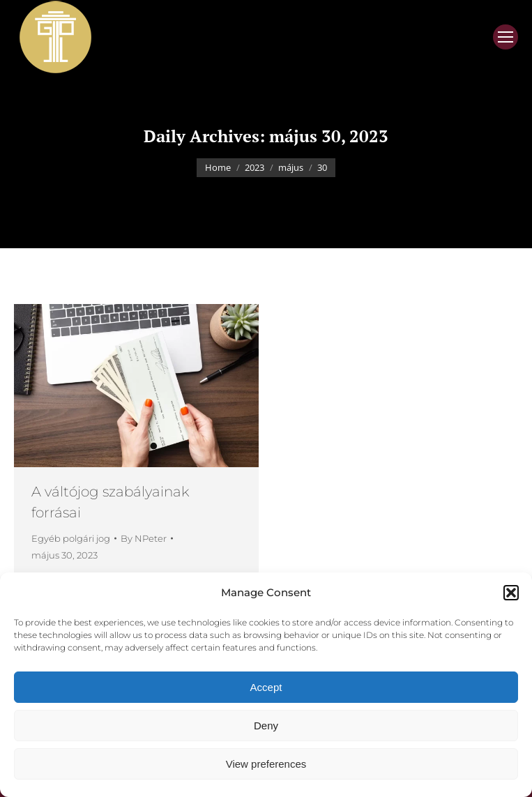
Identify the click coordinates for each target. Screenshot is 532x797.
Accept (266, 687)
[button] (511, 593)
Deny (266, 726)
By (144, 538)
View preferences (266, 764)
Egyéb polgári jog (71, 538)
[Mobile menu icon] (506, 37)
